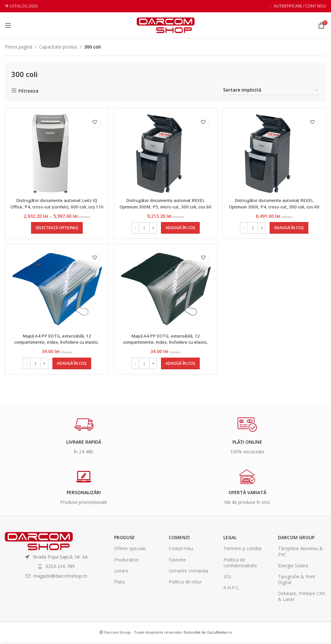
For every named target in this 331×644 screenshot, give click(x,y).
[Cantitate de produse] (144, 228)
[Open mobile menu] (8, 25)
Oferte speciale (130, 550)
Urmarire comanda (188, 572)
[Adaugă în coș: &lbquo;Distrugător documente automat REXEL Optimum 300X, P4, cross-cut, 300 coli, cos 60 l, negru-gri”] (290, 228)
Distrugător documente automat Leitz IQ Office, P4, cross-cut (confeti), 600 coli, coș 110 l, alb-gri (56, 206)
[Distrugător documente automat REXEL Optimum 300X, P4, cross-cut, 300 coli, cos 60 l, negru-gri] (269, 154)
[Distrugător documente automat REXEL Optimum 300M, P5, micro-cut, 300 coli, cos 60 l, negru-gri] (160, 154)
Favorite (177, 561)
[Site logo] (166, 25)
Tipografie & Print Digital (297, 581)
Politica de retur (185, 584)
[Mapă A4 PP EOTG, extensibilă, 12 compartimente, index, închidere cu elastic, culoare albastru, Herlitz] (56, 291)
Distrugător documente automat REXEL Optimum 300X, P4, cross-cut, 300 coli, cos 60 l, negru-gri (275, 206)
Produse (124, 539)
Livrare (121, 572)
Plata (119, 584)
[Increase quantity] (153, 228)
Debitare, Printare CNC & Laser (302, 598)
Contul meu (181, 550)
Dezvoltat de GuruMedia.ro (208, 634)
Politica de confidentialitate (240, 564)
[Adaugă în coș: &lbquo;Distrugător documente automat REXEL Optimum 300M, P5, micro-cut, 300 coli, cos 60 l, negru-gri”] (180, 228)
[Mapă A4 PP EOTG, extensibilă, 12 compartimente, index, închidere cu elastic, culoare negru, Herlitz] (165, 291)
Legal (230, 539)
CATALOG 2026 (23, 6)
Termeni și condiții (242, 550)
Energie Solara (293, 567)
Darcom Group (296, 539)
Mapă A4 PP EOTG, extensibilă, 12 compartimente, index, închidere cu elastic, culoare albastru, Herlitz (56, 344)
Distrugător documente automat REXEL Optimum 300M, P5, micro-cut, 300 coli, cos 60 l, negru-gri (166, 206)
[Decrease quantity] (135, 228)
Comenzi (179, 539)
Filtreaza (28, 91)
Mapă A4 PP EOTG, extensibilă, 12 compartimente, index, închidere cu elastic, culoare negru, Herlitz (165, 344)
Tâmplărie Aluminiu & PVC (300, 553)
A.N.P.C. (231, 589)
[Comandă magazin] (271, 90)
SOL (228, 578)
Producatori (126, 561)
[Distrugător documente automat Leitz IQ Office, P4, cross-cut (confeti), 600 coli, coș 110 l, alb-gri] (50, 154)
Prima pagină (19, 47)
